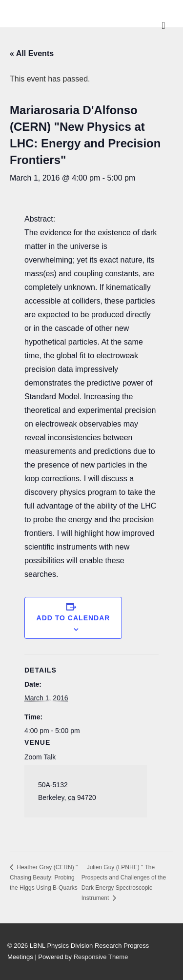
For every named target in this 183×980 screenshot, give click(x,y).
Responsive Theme (101, 957)
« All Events (32, 53)
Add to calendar (73, 618)
